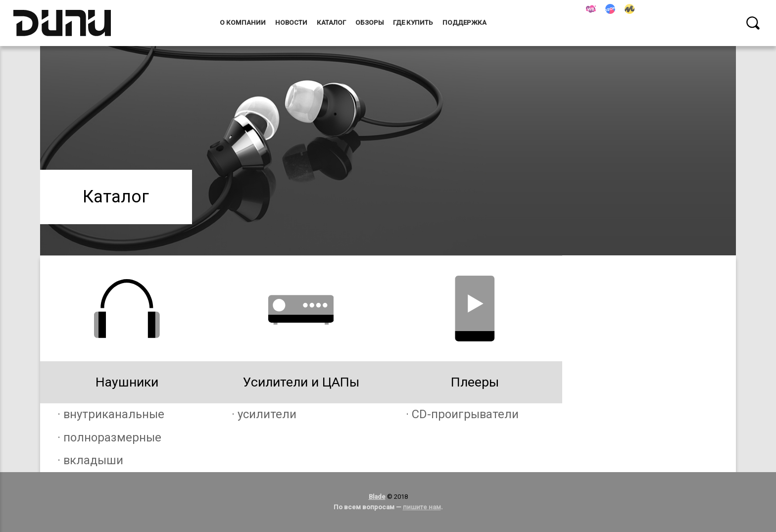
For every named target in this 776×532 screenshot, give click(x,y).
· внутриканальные (111, 414)
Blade (377, 497)
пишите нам (422, 507)
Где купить (413, 23)
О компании (243, 23)
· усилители (264, 414)
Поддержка (464, 23)
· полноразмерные (109, 437)
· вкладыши (90, 460)
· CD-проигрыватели (462, 414)
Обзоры (370, 23)
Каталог (331, 23)
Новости (291, 23)
